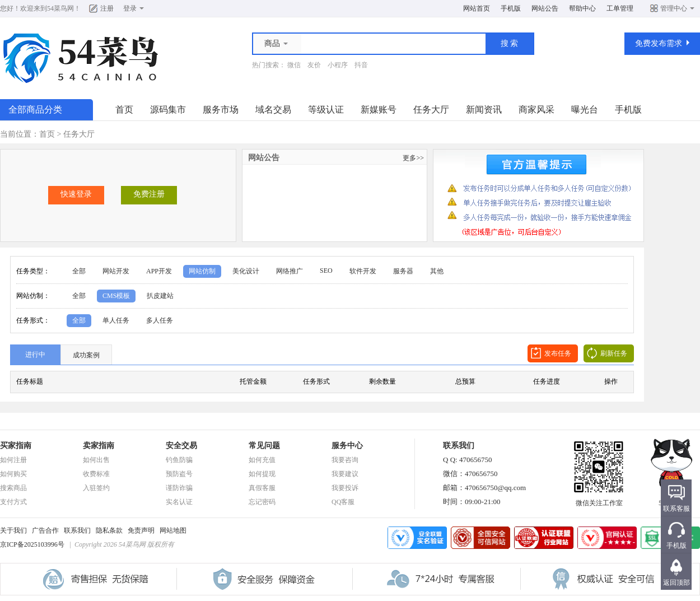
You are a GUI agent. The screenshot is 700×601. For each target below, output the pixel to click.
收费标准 (96, 474)
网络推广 (290, 271)
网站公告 (545, 8)
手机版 (511, 8)
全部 (79, 271)
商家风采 (536, 110)
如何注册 (13, 460)
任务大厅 (431, 110)
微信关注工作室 (599, 500)
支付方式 (13, 502)
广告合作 (45, 530)
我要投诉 (345, 488)
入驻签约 (96, 488)
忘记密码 (262, 502)
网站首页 (477, 8)
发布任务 (558, 353)
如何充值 (262, 460)
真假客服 (262, 488)
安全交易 (181, 446)
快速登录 (76, 194)
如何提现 (262, 474)
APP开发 (159, 271)
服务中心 (347, 446)
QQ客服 (343, 502)
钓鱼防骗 (179, 460)
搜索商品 (13, 488)
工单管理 (620, 8)
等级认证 (326, 110)
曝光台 (585, 110)
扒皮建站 (160, 296)
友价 (314, 65)
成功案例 (86, 355)
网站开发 (116, 271)
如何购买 (13, 474)
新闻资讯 (484, 110)
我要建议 (345, 474)
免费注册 (149, 194)
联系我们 (77, 530)
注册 (107, 8)
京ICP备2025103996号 (32, 544)
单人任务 (116, 320)
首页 (124, 110)
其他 (437, 271)
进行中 (35, 355)
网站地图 (173, 530)
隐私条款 (109, 530)
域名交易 (273, 110)
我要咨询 (345, 460)
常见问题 (264, 446)
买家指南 (16, 446)
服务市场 (221, 110)
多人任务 (160, 320)
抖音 (361, 65)
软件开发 (363, 271)
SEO (326, 271)
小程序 (338, 65)
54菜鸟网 (60, 8)
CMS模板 (116, 296)
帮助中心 (582, 8)
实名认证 (179, 502)
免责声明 (141, 530)
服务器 (403, 271)
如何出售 (96, 460)
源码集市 (168, 110)
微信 (294, 65)
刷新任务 (614, 353)
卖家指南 (99, 446)
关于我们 (13, 530)
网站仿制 (202, 271)
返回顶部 (676, 583)
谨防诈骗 (179, 488)
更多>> (413, 158)
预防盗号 (179, 474)
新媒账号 (379, 110)
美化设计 (246, 271)
